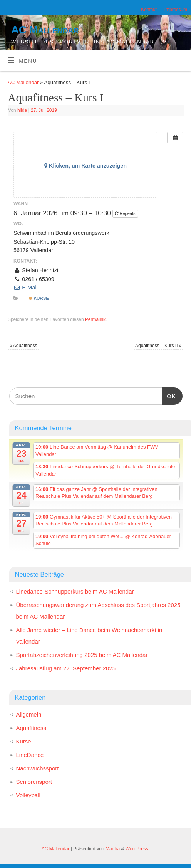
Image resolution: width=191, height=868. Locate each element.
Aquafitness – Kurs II (158, 346)
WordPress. (137, 849)
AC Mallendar (45, 30)
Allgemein (29, 714)
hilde (22, 110)
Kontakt (149, 10)
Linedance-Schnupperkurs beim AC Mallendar (75, 591)
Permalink (95, 319)
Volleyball (28, 795)
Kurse (39, 298)
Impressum (176, 10)
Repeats (126, 213)
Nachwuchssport (38, 768)
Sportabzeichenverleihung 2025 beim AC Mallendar (82, 655)
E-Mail (26, 288)
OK (169, 395)
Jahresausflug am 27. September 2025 (66, 668)
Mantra (113, 849)
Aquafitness (23, 346)
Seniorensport (34, 782)
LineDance (30, 755)
